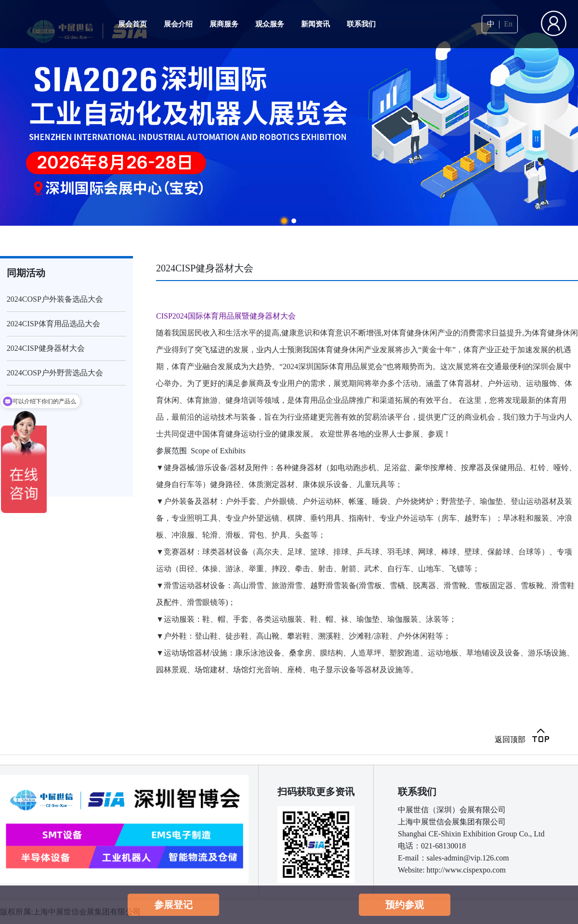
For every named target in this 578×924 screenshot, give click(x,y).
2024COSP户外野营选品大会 (55, 373)
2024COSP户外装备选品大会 (55, 299)
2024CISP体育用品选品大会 (53, 324)
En (508, 24)
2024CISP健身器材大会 (46, 348)
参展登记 (173, 905)
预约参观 (405, 905)
